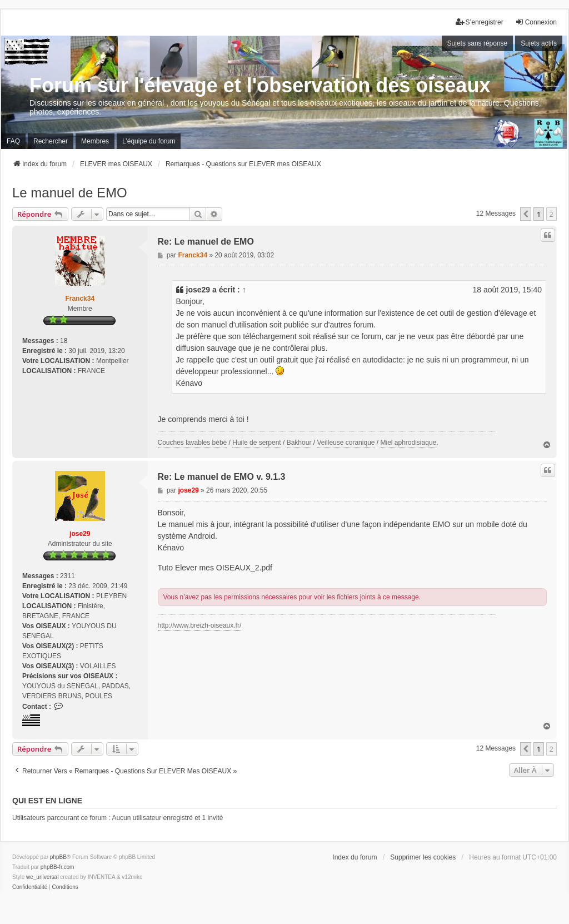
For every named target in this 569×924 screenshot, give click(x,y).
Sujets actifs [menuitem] (539, 43)
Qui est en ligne (47, 801)
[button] (526, 214)
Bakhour (299, 443)
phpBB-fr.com (58, 867)
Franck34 (80, 299)
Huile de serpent (256, 443)
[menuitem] (30, 887)
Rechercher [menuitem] (51, 141)
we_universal (42, 877)
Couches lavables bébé (193, 443)
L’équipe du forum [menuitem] (149, 141)
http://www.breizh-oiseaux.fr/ (200, 625)
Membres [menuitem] (95, 141)
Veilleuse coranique (346, 443)
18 (64, 341)
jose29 (198, 290)
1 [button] (539, 214)
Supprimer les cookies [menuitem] (423, 857)
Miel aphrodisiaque (409, 443)
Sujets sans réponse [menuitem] (478, 43)
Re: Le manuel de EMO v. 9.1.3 (222, 477)
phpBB (58, 857)
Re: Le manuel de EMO (206, 242)
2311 (68, 576)
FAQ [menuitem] (13, 141)
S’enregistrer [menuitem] (480, 22)
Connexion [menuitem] (536, 22)
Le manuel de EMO (70, 193)
